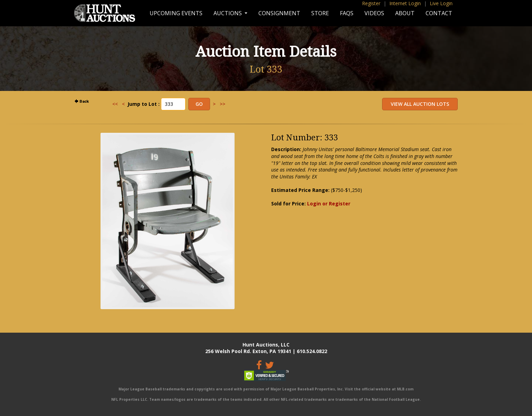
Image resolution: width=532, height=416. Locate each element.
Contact (439, 13)
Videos (374, 13)
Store (320, 13)
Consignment (279, 13)
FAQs (347, 13)
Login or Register (329, 204)
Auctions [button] (228, 13)
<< (115, 104)
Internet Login (405, 3)
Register (371, 3)
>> (222, 104)
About (405, 13)
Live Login (441, 3)
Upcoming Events (176, 13)
